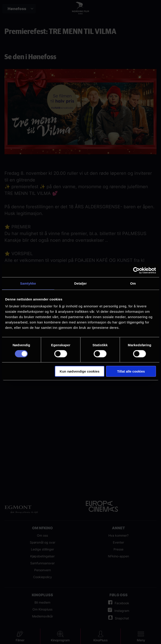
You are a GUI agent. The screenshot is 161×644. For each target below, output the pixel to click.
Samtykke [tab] (28, 283)
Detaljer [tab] (81, 283)
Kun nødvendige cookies (80, 371)
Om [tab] (133, 283)
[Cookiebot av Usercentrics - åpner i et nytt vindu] (136, 270)
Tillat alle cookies (131, 371)
